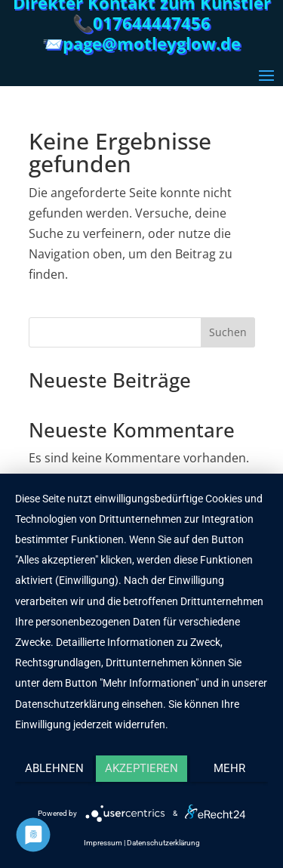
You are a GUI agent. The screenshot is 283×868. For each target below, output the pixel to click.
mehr (229, 768)
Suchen (228, 332)
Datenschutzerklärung (163, 843)
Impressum (103, 843)
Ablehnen (54, 768)
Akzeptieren (141, 768)
